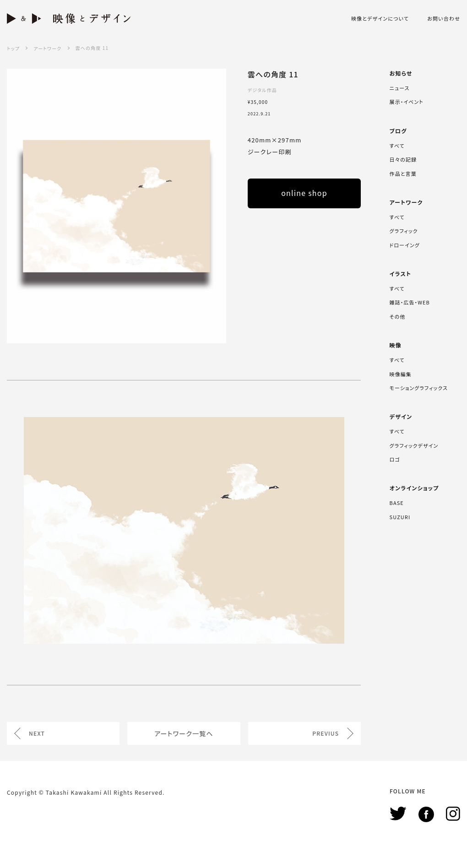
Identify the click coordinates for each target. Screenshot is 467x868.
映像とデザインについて (380, 19)
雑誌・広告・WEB (410, 302)
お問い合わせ (444, 19)
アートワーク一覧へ (184, 733)
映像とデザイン (69, 19)
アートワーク (47, 48)
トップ (13, 48)
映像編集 (401, 374)
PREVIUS (326, 733)
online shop (304, 193)
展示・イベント (407, 102)
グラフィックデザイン (414, 445)
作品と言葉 (403, 174)
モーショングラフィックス (419, 388)
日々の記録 (403, 159)
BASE (397, 503)
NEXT (37, 733)
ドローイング (405, 245)
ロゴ (395, 459)
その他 (398, 316)
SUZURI (400, 517)
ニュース (400, 88)
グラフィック (404, 231)
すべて (397, 146)
